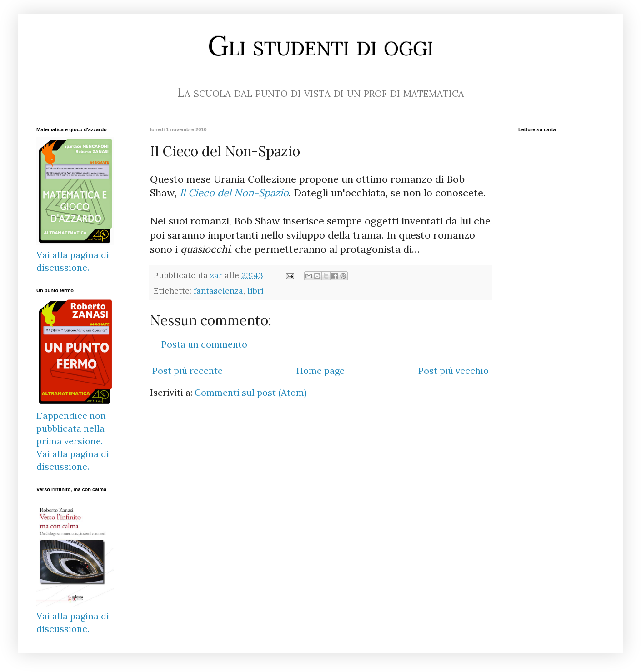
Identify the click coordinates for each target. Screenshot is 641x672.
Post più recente (188, 371)
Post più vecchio (453, 371)
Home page (320, 371)
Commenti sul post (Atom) (251, 392)
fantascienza (218, 291)
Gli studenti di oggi (320, 45)
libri (255, 291)
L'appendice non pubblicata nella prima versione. (71, 428)
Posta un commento (204, 344)
